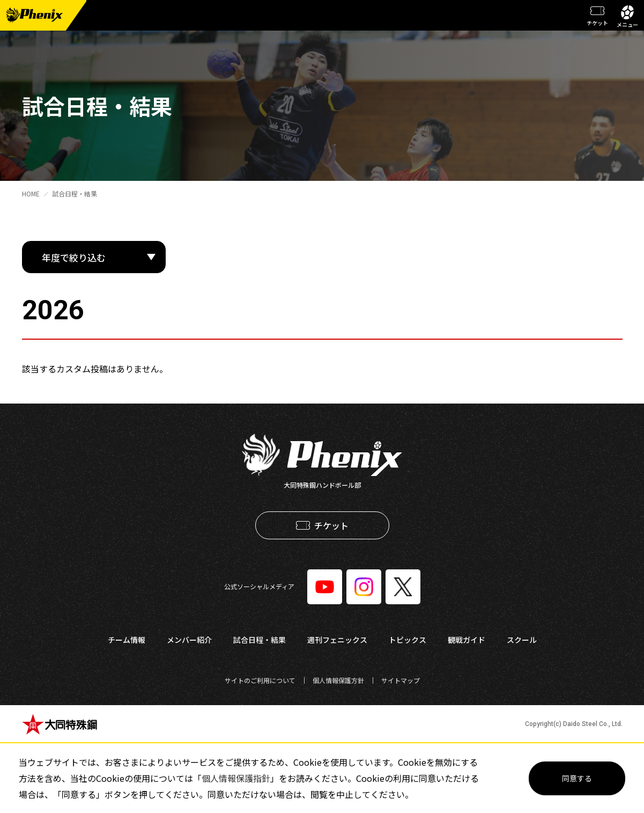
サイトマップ (401, 680)
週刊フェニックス (337, 640)
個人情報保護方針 (338, 680)
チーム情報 (127, 640)
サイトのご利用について (260, 680)
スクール (522, 640)
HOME (31, 193)
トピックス (408, 640)
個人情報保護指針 (236, 778)
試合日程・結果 (75, 193)
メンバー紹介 (189, 640)
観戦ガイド (467, 640)
